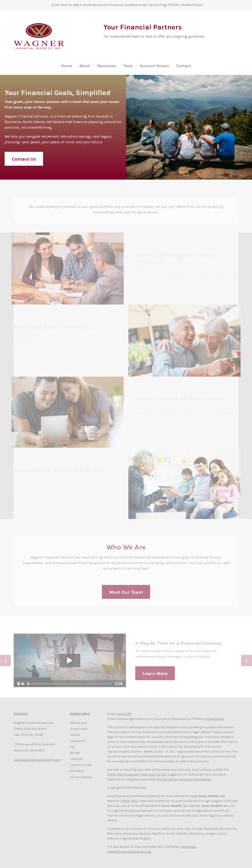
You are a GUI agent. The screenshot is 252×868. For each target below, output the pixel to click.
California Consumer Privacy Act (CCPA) (137, 774)
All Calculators (81, 777)
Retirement (78, 723)
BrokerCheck (214, 719)
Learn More (155, 677)
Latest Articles (81, 765)
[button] (85, 67)
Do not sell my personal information (184, 779)
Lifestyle (76, 759)
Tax (72, 747)
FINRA (125, 801)
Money (75, 753)
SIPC (134, 801)
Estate (75, 735)
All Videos (77, 771)
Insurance (78, 741)
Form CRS (124, 714)
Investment (79, 729)
